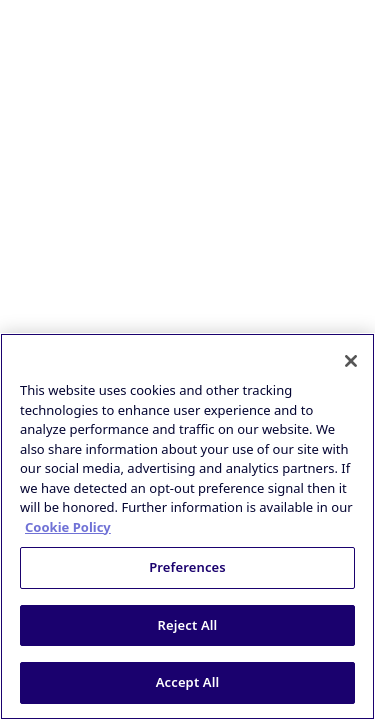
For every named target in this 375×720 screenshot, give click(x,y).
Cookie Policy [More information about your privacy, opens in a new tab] (68, 527)
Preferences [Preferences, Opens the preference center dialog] (187, 567)
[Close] (351, 361)
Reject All (188, 625)
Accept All (188, 682)
